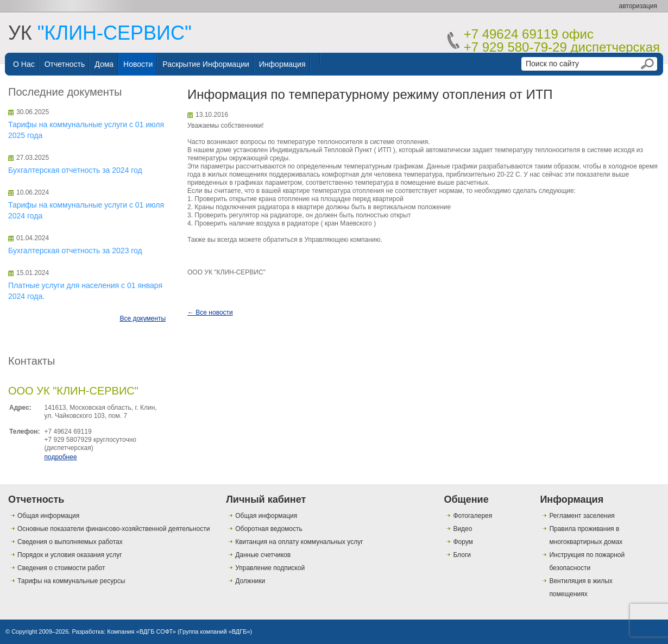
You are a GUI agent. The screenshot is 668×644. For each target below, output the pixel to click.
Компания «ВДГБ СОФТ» (141, 632)
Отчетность (65, 64)
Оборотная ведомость (269, 529)
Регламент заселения (582, 516)
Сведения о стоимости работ (61, 568)
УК (100, 33)
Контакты (31, 361)
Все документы (143, 318)
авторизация (638, 6)
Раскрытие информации (206, 64)
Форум (463, 542)
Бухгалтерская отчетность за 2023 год (75, 251)
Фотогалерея (472, 516)
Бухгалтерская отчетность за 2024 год (75, 170)
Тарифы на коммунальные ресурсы (71, 581)
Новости (138, 64)
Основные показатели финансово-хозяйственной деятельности (114, 529)
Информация (282, 64)
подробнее (60, 457)
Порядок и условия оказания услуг (70, 555)
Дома (104, 64)
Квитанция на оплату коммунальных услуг (299, 542)
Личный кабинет (266, 499)
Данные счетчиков (263, 555)
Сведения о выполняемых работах (70, 542)
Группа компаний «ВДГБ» (215, 632)
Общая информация (48, 516)
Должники (250, 581)
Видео (462, 529)
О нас (24, 64)
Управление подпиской (270, 568)
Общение (466, 499)
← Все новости (210, 312)
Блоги (462, 555)
